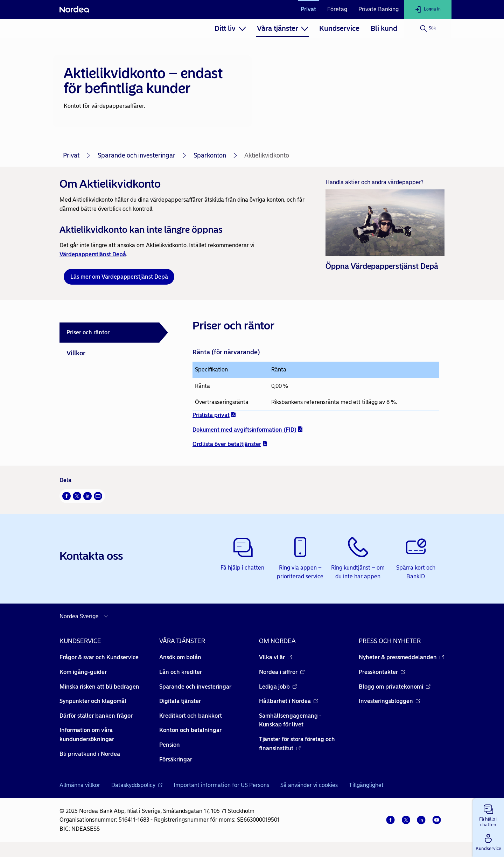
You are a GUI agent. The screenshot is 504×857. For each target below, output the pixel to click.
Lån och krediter (181, 672)
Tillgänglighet (366, 785)
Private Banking (379, 9)
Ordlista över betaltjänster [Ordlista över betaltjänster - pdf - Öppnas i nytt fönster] (230, 444)
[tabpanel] (316, 383)
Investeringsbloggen (390, 701)
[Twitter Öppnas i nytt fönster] (77, 496)
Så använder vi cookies (309, 785)
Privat (308, 9)
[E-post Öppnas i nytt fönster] (98, 496)
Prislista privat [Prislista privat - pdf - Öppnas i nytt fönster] (214, 415)
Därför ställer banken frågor (96, 716)
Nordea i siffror (282, 672)
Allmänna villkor (80, 785)
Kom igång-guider (83, 672)
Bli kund (384, 28)
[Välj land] (85, 616)
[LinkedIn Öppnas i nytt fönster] (87, 496)
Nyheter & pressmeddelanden (401, 657)
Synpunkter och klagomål (93, 701)
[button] (488, 814)
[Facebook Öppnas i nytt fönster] (66, 496)
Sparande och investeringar (136, 155)
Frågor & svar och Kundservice (99, 657)
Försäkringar (176, 760)
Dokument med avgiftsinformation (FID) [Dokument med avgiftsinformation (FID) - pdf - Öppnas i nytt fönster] (248, 429)
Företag (337, 9)
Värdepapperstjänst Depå (93, 254)
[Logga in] (428, 9)
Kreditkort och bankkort (191, 716)
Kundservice (339, 28)
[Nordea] (74, 9)
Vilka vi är (276, 657)
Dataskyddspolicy (137, 785)
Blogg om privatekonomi (395, 687)
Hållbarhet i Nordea (289, 701)
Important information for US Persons (221, 785)
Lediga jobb (278, 687)
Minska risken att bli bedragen (99, 687)
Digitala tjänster (180, 701)
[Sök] (428, 28)
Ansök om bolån (180, 657)
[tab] (114, 333)
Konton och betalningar (190, 730)
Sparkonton (210, 155)
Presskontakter (382, 672)
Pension (170, 745)
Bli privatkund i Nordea (90, 754)
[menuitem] (230, 28)
